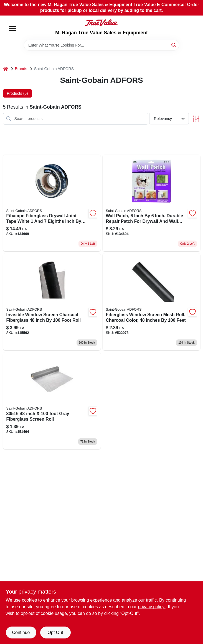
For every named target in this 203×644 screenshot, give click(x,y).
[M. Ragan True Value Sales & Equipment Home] (101, 23)
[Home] (6, 69)
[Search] (174, 45)
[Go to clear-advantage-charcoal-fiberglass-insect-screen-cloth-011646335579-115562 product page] (52, 302)
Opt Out (55, 632)
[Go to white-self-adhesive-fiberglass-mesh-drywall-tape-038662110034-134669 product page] (52, 203)
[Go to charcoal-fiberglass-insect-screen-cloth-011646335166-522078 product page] (151, 302)
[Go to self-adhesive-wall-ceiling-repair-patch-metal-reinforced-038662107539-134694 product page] (151, 203)
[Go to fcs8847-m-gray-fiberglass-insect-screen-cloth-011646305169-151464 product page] (52, 401)
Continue (21, 632)
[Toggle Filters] (196, 119)
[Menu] (13, 28)
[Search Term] (101, 45)
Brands (21, 69)
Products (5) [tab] (17, 93)
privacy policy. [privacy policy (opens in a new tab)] (152, 607)
